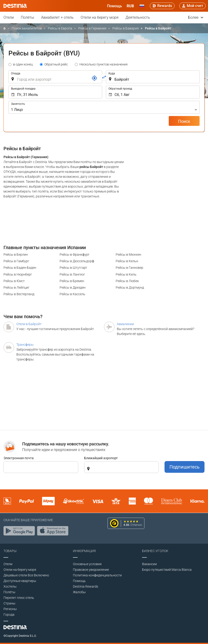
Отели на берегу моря (100, 17)
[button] (130, 6)
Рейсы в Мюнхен (128, 255)
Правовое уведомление (91, 570)
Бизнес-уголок (155, 551)
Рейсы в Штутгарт (73, 268)
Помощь (79, 581)
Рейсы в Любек (127, 281)
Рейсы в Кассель (72, 294)
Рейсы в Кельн (127, 261)
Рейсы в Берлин (16, 255)
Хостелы (10, 586)
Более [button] (196, 17)
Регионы (10, 609)
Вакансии (149, 564)
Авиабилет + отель (57, 17)
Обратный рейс (56, 64)
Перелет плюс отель (19, 598)
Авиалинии (125, 324)
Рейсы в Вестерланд (19, 294)
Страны (9, 603)
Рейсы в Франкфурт (75, 255)
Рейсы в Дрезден (73, 287)
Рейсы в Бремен (72, 281)
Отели (9, 17)
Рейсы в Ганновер (129, 268)
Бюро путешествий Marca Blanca (167, 570)
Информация (84, 551)
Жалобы (79, 592)
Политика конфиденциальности (97, 575)
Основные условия (87, 564)
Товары (10, 551)
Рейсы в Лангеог (72, 274)
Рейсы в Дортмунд (130, 287)
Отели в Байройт (29, 324)
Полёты (27, 17)
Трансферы (25, 345)
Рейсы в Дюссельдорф (77, 261)
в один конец (23, 64)
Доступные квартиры (20, 581)
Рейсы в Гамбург (16, 261)
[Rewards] (162, 6)
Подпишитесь (185, 467)
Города (9, 615)
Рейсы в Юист (14, 281)
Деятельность (138, 17)
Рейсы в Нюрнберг (18, 274)
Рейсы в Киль (126, 274)
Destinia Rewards (86, 586)
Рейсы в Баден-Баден (20, 268)
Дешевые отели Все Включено (26, 575)
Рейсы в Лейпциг (16, 287)
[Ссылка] (94, 78)
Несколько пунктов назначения (104, 64)
